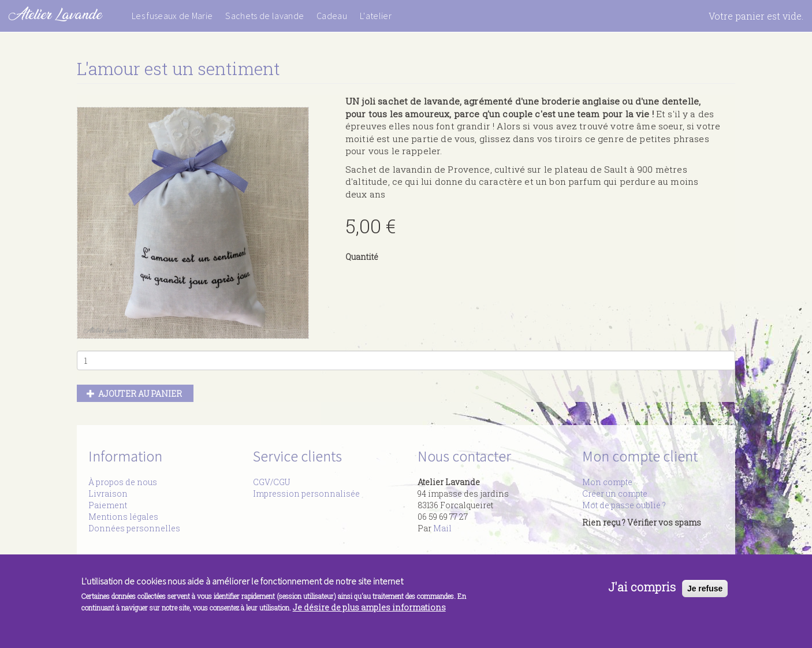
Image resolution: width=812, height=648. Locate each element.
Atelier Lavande (55, 14)
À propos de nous (123, 482)
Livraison (108, 494)
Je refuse (705, 589)
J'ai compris (642, 587)
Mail (442, 528)
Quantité (362, 257)
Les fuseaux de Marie (172, 16)
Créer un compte (615, 494)
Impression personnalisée (306, 494)
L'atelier (376, 16)
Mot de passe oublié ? (624, 505)
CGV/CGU (271, 482)
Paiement (108, 505)
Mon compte (607, 482)
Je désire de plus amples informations (369, 607)
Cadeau (332, 16)
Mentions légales (123, 517)
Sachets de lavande (265, 16)
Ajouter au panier (135, 394)
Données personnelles (134, 528)
